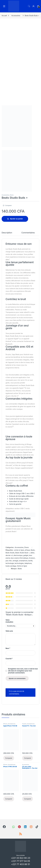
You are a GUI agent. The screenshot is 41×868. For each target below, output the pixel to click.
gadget (26, 555)
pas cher (9, 561)
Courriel (9, 659)
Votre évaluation (9, 621)
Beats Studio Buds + (22, 553)
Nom (8, 648)
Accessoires (16, 16)
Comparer (8, 205)
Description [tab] (7, 233)
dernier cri (9, 555)
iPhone (5, 724)
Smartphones (12, 724)
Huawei (24, 724)
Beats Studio (10, 553)
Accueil (4, 16)
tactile (30, 561)
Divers (12, 195)
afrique (27, 550)
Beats (33, 550)
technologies (19, 563)
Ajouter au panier (17, 219)
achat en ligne (19, 550)
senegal (15, 561)
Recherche (29, 6)
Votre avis (9, 631)
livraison (32, 558)
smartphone (23, 561)
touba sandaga (11, 566)
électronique (18, 555)
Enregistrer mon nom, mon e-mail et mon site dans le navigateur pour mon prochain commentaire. (23, 671)
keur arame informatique (20, 558)
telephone (28, 563)
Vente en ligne (22, 566)
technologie (10, 563)
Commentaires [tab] (28, 233)
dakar (32, 553)
